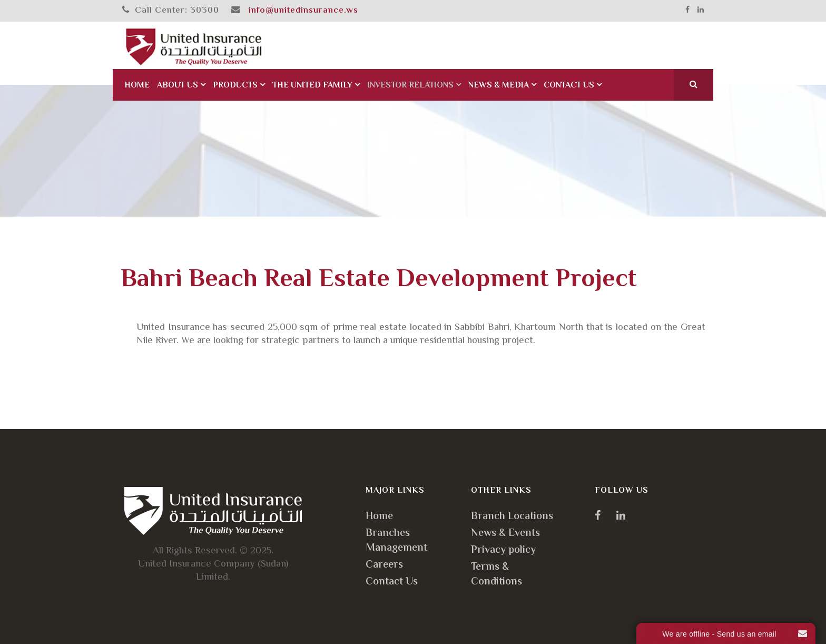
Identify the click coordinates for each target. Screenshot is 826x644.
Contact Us (569, 86)
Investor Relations (410, 86)
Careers (384, 565)
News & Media (499, 86)
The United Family (312, 86)
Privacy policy (503, 550)
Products (235, 86)
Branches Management (396, 541)
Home (137, 86)
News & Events (505, 534)
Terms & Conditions (496, 575)
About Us (178, 86)
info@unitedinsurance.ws (303, 11)
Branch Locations (512, 517)
